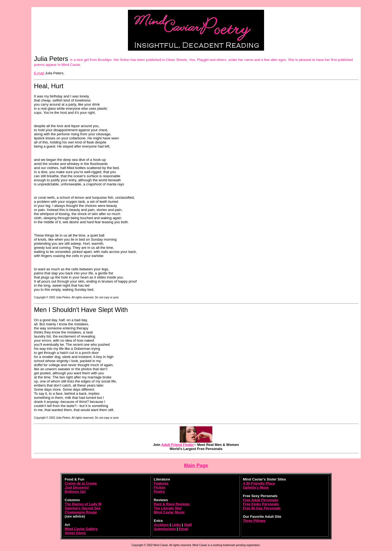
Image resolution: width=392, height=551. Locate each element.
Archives (161, 525)
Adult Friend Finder (177, 445)
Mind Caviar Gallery (81, 529)
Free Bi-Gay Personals (262, 508)
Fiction (160, 487)
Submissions (165, 529)
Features (161, 483)
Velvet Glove (75, 533)
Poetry (159, 492)
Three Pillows (254, 521)
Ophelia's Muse (256, 487)
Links (176, 525)
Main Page (196, 466)
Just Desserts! (77, 487)
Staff (188, 525)
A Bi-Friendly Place (259, 483)
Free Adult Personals (261, 500)
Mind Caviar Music (169, 512)
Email (184, 529)
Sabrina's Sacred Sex (83, 508)
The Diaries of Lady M (83, 504)
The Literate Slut (168, 508)
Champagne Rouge (81, 512)
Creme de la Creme (81, 483)
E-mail (39, 73)
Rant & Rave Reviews (172, 504)
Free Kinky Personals (261, 504)
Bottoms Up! (75, 492)
